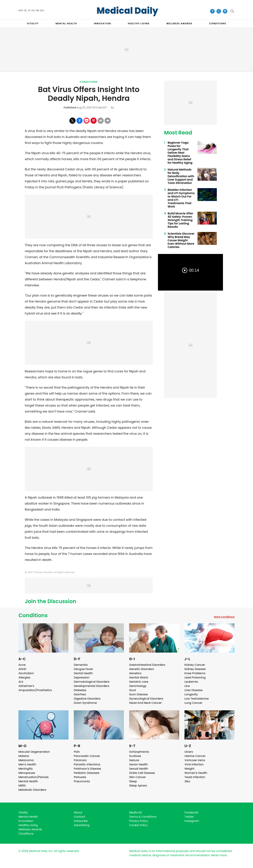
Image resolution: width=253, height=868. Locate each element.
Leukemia (191, 682)
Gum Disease (138, 694)
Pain (77, 752)
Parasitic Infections (87, 764)
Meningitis (26, 769)
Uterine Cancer (195, 756)
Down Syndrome (85, 703)
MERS (22, 786)
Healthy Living (28, 825)
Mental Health (28, 781)
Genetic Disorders (142, 669)
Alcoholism (26, 673)
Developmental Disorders (91, 686)
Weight (189, 769)
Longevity (191, 694)
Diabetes (80, 690)
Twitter (189, 817)
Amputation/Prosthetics (35, 690)
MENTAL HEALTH (66, 23)
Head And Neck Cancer (145, 703)
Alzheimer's (26, 686)
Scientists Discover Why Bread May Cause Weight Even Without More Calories (181, 240)
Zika (187, 781)
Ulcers (189, 752)
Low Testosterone (197, 699)
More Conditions (224, 617)
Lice (187, 686)
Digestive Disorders (87, 699)
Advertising (82, 825)
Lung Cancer (193, 703)
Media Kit (136, 812)
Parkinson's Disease (87, 769)
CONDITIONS (218, 23)
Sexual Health (139, 769)
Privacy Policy (139, 821)
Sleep (133, 781)
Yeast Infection (195, 777)
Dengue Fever (83, 669)
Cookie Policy (138, 825)
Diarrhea (80, 694)
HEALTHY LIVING (139, 23)
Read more (219, 855)
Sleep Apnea (138, 786)
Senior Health (138, 764)
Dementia (81, 665)
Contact (80, 817)
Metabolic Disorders (32, 790)
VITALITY (33, 23)
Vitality (23, 812)
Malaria (24, 756)
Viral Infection (194, 764)
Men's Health (27, 764)
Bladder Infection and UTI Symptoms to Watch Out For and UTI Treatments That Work (181, 198)
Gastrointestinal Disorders (147, 665)
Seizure (134, 760)
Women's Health (196, 773)
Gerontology (138, 686)
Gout (133, 690)
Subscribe (81, 821)
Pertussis (80, 777)
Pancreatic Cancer (87, 756)
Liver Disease (194, 690)
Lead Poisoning (195, 677)
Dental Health (83, 673)
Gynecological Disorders (146, 699)
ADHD (22, 669)
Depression (82, 677)
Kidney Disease (195, 669)
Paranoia (80, 760)
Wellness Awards (179, 23)
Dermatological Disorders (92, 682)
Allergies (24, 677)
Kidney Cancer (195, 665)
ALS (21, 682)
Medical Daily (127, 11)
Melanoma (26, 760)
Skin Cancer (137, 777)
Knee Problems (195, 673)
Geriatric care (139, 682)
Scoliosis (135, 756)
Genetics (135, 673)
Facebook (191, 812)
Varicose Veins (195, 760)
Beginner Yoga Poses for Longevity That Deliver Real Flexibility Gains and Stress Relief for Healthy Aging (180, 153)
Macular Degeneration (34, 752)
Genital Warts (139, 677)
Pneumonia (82, 781)
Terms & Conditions (143, 817)
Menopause (27, 773)
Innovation (26, 821)
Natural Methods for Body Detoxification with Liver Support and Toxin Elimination (181, 176)
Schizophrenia (139, 752)
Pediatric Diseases (87, 773)
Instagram (192, 821)
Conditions (89, 82)
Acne (22, 665)
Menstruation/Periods (34, 777)
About (78, 812)
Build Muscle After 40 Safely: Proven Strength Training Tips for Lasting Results (180, 220)
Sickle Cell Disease (142, 773)
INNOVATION (102, 23)
